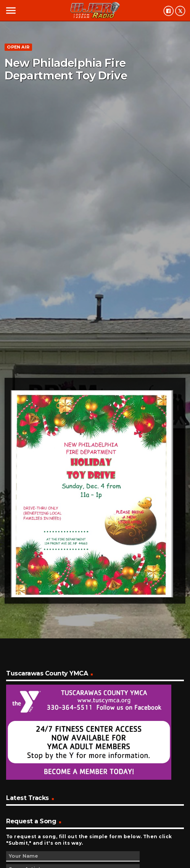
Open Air (18, 47)
